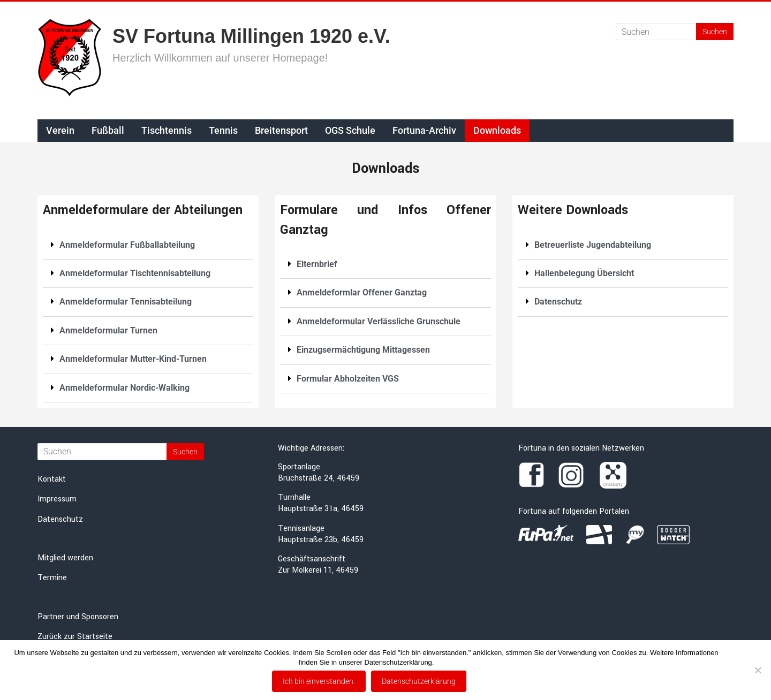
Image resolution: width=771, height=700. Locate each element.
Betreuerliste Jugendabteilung (593, 245)
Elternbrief (317, 264)
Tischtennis (167, 130)
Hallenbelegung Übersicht (584, 273)
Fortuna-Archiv (424, 130)
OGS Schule (350, 130)
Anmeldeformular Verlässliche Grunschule (379, 321)
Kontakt (52, 479)
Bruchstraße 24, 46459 (319, 478)
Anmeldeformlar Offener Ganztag (362, 292)
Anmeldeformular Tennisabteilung (126, 302)
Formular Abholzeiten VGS (348, 379)
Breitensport (281, 130)
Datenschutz (558, 302)
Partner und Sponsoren (78, 617)
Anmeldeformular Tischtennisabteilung (135, 273)
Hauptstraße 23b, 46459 (321, 540)
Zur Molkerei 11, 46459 (318, 570)
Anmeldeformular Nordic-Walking (124, 388)
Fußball (108, 130)
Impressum (57, 499)
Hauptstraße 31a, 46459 (321, 509)
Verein (60, 130)
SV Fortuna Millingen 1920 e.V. (251, 36)
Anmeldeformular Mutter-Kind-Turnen (133, 359)
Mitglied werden (65, 558)
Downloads (497, 130)
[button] (148, 245)
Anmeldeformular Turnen (108, 330)
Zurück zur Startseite (75, 637)
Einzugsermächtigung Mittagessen (363, 350)
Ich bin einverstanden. (319, 681)
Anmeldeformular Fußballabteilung (127, 245)
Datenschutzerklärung (419, 681)
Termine (52, 578)
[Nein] (758, 670)
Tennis (223, 130)
